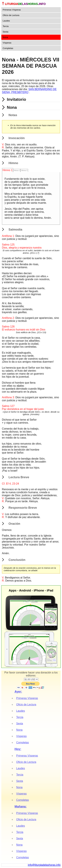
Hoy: (18, 749)
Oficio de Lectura (11, 15)
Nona (5, 37)
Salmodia (15, 229)
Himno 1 (8, 170)
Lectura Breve (19, 477)
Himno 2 (17, 170)
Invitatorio (17, 99)
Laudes (6, 21)
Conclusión (17, 560)
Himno (13, 163)
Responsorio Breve (23, 508)
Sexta (5, 32)
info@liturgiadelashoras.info (44, 865)
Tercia (6, 26)
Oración (14, 524)
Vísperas (7, 43)
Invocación (17, 138)
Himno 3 (24, 170)
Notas (13, 115)
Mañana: (21, 807)
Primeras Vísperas (12, 10)
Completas (8, 48)
